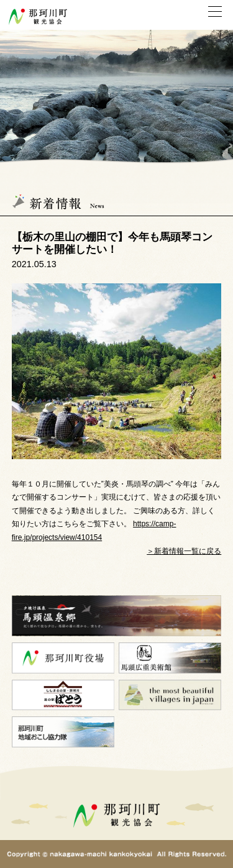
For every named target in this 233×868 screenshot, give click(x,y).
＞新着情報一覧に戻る (184, 551)
